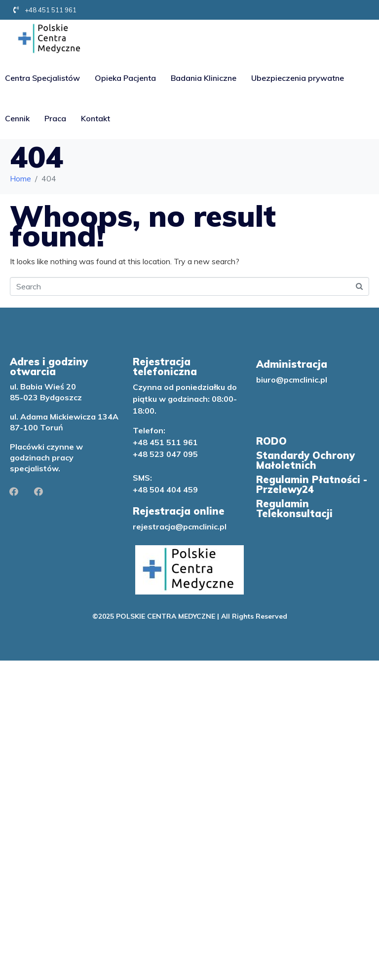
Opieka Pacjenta (125, 78)
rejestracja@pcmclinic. (176, 526)
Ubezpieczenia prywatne (298, 78)
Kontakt (95, 118)
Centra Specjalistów (42, 78)
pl (223, 526)
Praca (55, 118)
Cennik (17, 118)
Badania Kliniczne (204, 78)
